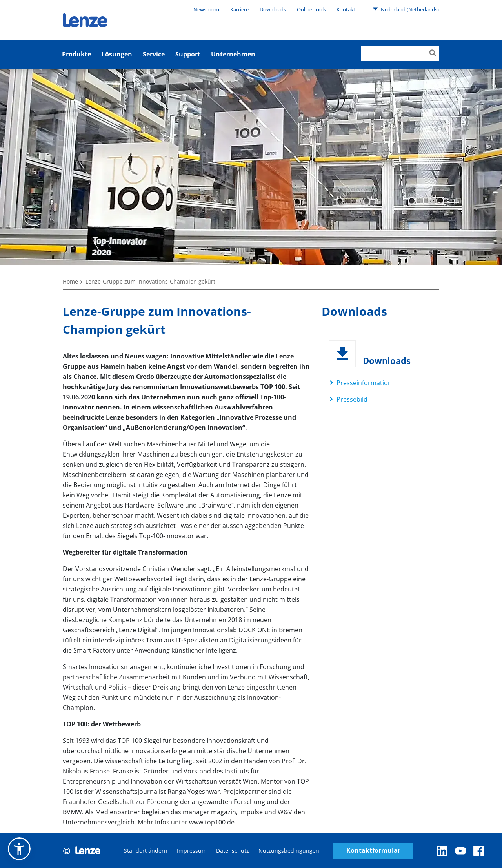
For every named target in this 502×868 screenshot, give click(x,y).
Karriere (239, 9)
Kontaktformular (373, 851)
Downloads (273, 9)
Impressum (192, 851)
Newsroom (206, 9)
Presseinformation (364, 383)
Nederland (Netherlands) (406, 9)
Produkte (76, 54)
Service (154, 54)
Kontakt (346, 9)
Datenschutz (233, 851)
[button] (19, 849)
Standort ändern (146, 851)
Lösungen (117, 54)
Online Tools (311, 9)
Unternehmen (233, 54)
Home (70, 281)
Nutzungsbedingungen (289, 851)
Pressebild (352, 399)
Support (188, 54)
